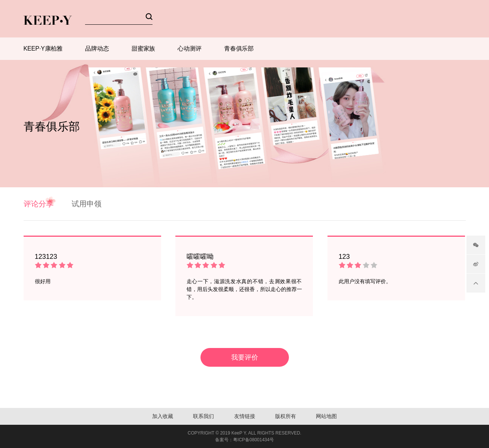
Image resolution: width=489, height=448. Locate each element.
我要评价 (245, 357)
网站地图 (326, 416)
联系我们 (203, 416)
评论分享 (39, 204)
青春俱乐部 (239, 49)
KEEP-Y (48, 20)
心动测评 (190, 49)
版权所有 (286, 416)
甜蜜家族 (144, 49)
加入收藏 (163, 416)
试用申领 (87, 204)
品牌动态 (97, 49)
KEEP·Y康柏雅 (43, 49)
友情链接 (245, 416)
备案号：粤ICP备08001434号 (244, 440)
